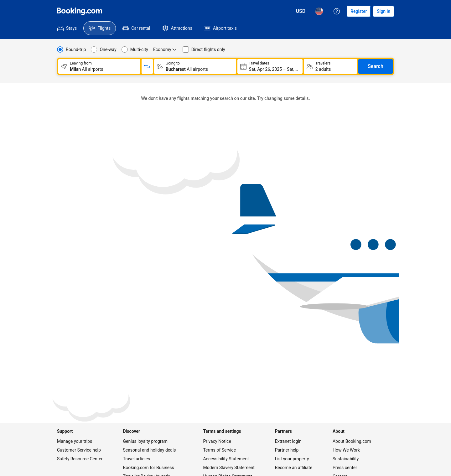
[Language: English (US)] (319, 11)
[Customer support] (337, 11)
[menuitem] (67, 28)
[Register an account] (359, 11)
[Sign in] (384, 11)
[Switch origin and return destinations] (147, 66)
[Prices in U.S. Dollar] (301, 11)
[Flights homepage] (80, 11)
